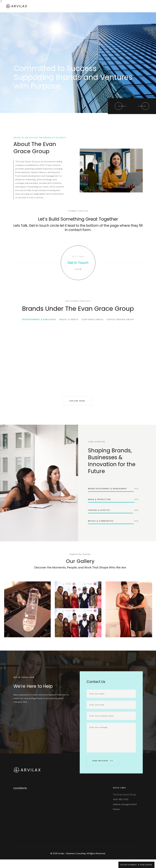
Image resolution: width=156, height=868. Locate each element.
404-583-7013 (121, 808)
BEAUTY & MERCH (68, 325)
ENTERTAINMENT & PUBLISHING (34, 325)
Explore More (77, 406)
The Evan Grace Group (124, 803)
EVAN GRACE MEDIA (94, 325)
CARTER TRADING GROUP (125, 325)
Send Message (103, 769)
